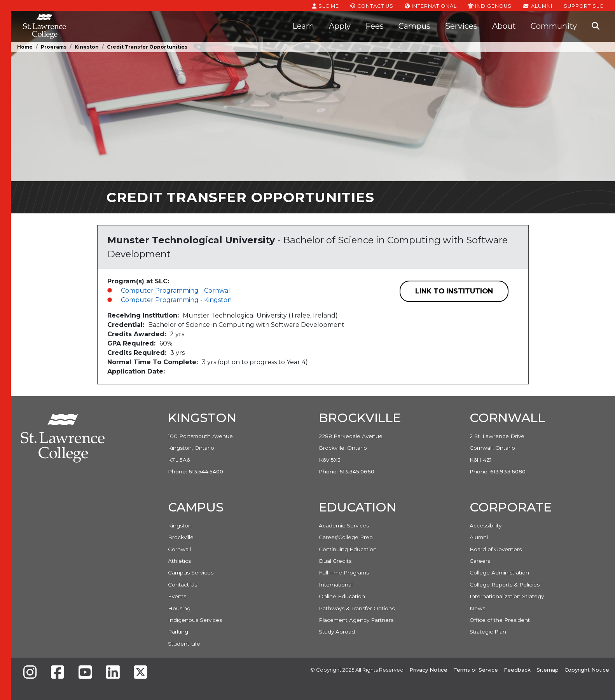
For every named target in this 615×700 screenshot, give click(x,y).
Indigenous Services (195, 620)
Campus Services (191, 573)
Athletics (179, 561)
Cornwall (179, 549)
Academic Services (344, 525)
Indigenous (490, 5)
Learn (303, 26)
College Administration (499, 573)
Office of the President (500, 620)
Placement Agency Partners (356, 620)
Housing (179, 608)
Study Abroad (337, 632)
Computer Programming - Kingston (176, 300)
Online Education (342, 596)
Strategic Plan (488, 632)
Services (461, 26)
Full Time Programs (344, 573)
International (431, 5)
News (477, 608)
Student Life (184, 644)
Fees (375, 26)
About (504, 26)
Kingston (87, 47)
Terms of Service (476, 670)
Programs (54, 47)
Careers (480, 561)
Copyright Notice (587, 670)
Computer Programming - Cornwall (176, 291)
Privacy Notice (428, 670)
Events (177, 596)
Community (554, 26)
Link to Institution (454, 291)
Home (25, 47)
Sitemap (548, 670)
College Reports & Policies (505, 585)
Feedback (517, 670)
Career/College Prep (346, 537)
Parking (178, 632)
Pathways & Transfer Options (357, 608)
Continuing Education (348, 549)
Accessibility (486, 525)
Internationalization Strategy (507, 596)
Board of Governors (496, 549)
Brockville (181, 537)
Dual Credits (335, 561)
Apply (340, 26)
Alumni (538, 5)
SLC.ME (326, 5)
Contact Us (372, 5)
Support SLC (584, 5)
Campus (414, 26)
